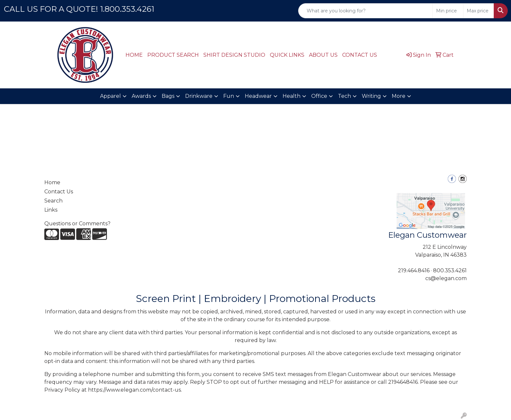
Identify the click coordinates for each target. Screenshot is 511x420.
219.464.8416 (414, 270)
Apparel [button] (110, 96)
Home (52, 182)
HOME (134, 55)
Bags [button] (168, 96)
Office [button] (319, 96)
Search (53, 201)
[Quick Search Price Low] (448, 11)
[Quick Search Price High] (479, 11)
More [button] (399, 96)
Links (51, 210)
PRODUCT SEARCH (173, 55)
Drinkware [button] (199, 96)
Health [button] (292, 96)
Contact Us (59, 192)
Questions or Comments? (77, 224)
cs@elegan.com (446, 278)
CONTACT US (360, 55)
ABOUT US (323, 55)
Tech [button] (344, 96)
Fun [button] (229, 96)
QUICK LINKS (287, 55)
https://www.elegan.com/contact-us (134, 390)
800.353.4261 (450, 270)
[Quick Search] (365, 11)
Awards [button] (141, 96)
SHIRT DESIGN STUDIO (234, 55)
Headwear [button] (258, 96)
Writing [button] (371, 96)
